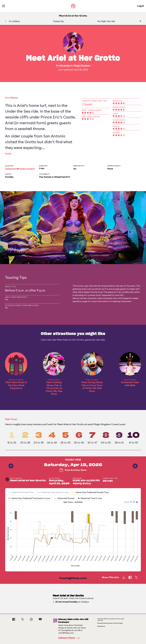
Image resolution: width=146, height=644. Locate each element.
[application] (73, 534)
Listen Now (70, 638)
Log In (141, 6)
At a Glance (14, 21)
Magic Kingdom (82, 66)
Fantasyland (11, 169)
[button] (140, 21)
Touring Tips (58, 21)
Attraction (65, 66)
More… (9, 154)
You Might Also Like (106, 21)
